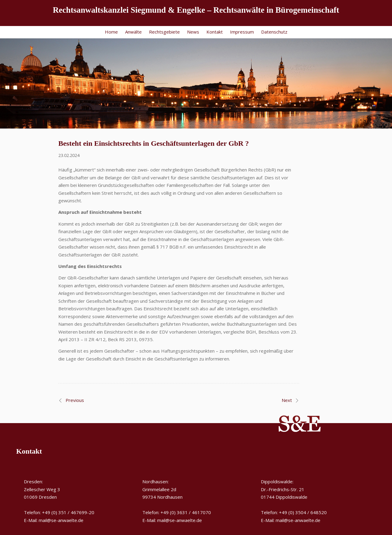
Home (111, 32)
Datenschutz (274, 32)
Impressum (242, 32)
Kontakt (215, 32)
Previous (75, 400)
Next (287, 400)
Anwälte (133, 32)
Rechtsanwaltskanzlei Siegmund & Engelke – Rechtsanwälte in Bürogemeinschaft (196, 10)
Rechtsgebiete (164, 32)
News (193, 32)
